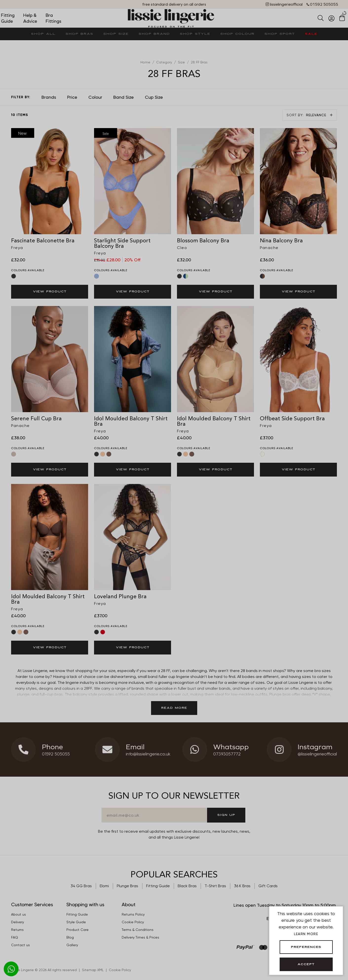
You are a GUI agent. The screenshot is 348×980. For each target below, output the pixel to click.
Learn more (306, 934)
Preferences (306, 947)
